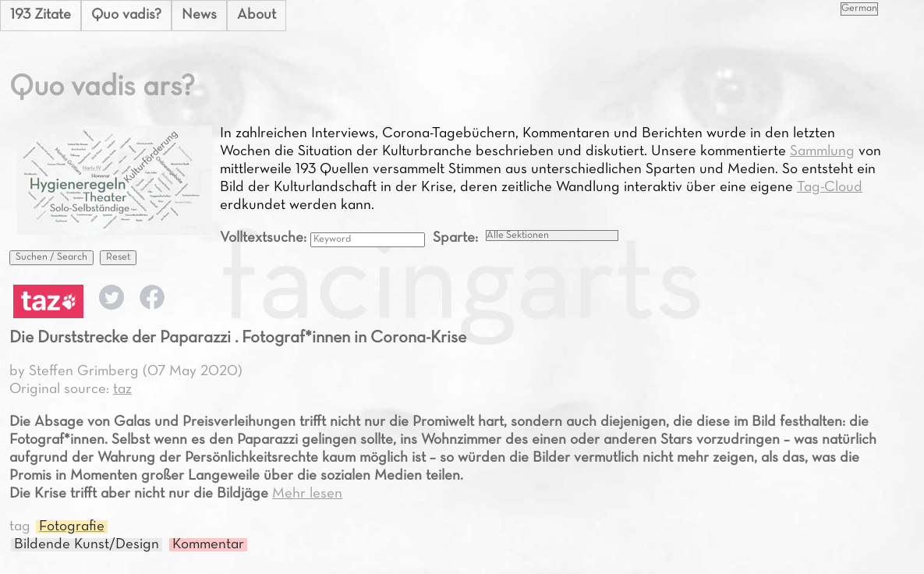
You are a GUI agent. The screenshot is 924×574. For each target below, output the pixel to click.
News (199, 15)
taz (122, 390)
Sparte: (455, 238)
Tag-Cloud (830, 188)
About (257, 15)
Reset (118, 257)
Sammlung (822, 152)
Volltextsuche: (265, 238)
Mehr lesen (307, 494)
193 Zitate (41, 15)
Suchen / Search (51, 257)
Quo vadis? (126, 15)
